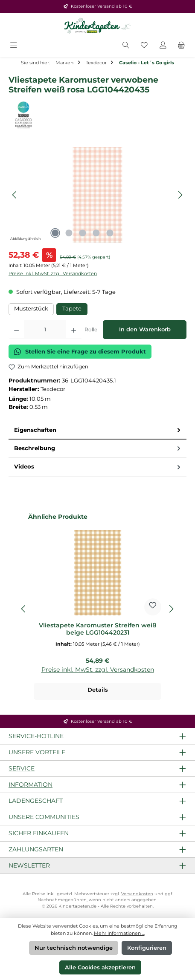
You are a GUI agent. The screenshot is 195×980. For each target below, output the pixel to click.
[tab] (97, 430)
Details (98, 690)
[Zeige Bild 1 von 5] (55, 233)
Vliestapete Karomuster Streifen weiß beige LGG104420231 (98, 629)
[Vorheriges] (15, 195)
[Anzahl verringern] (16, 330)
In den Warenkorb (145, 329)
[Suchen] (126, 46)
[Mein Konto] (163, 46)
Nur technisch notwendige (74, 948)
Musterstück (31, 309)
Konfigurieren (147, 948)
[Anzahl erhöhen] (74, 330)
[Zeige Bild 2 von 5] (69, 233)
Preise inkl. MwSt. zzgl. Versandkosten (53, 273)
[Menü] (14, 46)
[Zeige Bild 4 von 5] (96, 233)
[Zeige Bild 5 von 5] (110, 233)
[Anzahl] (45, 330)
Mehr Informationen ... (119, 933)
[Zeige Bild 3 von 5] (83, 233)
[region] (97, 195)
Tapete (72, 309)
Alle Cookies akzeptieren (100, 967)
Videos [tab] (98, 467)
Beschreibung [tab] (98, 448)
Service (22, 768)
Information (31, 785)
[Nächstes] (180, 195)
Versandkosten (137, 894)
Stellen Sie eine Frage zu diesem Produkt (80, 352)
